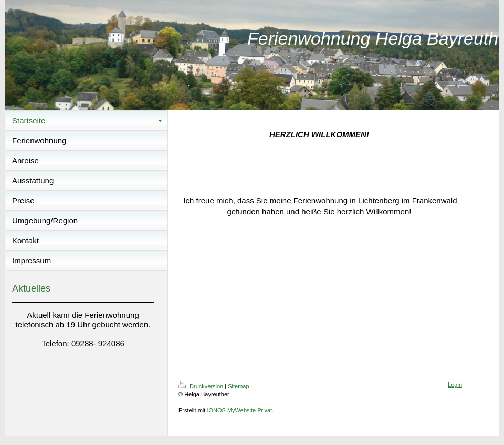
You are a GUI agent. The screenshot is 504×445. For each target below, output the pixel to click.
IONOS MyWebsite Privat (239, 410)
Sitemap (238, 386)
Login (455, 385)
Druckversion (202, 386)
